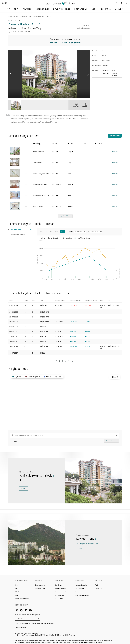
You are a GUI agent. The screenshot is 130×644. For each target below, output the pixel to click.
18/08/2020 (14, 340)
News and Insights (81, 584)
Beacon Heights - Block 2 (42, 173)
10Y (57, 230)
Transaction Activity (18, 233)
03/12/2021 (14, 325)
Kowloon (17, 16)
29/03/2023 (14, 311)
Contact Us (99, 587)
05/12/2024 (14, 304)
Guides (77, 591)
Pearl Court (37, 162)
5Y (51, 230)
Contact (114, 151)
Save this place (111, 440)
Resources (79, 579)
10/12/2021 (14, 321)
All (62, 230)
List (17, 594)
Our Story (58, 584)
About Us (59, 579)
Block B (49, 16)
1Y (41, 230)
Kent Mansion (38, 205)
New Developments (22, 597)
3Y (46, 230)
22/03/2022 (14, 316)
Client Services (22, 579)
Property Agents (61, 591)
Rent (17, 587)
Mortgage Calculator (82, 594)
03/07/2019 (14, 352)
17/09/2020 (14, 335)
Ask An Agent (80, 587)
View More (65, 215)
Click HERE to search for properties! (65, 41)
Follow (24, 487)
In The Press (59, 597)
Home (10, 16)
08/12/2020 (14, 330)
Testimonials (59, 594)
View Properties (82, 542)
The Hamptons (39, 151)
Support (98, 579)
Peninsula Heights (39, 16)
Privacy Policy (19, 632)
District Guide (93, 542)
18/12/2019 (14, 345)
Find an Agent (40, 584)
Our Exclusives (20, 591)
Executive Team (60, 587)
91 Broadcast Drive (40, 184)
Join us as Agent (41, 587)
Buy (17, 584)
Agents (38, 579)
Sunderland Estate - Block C (42, 194)
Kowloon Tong (26, 16)
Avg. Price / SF (16, 228)
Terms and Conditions (32, 632)
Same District (115, 135)
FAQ (96, 584)
